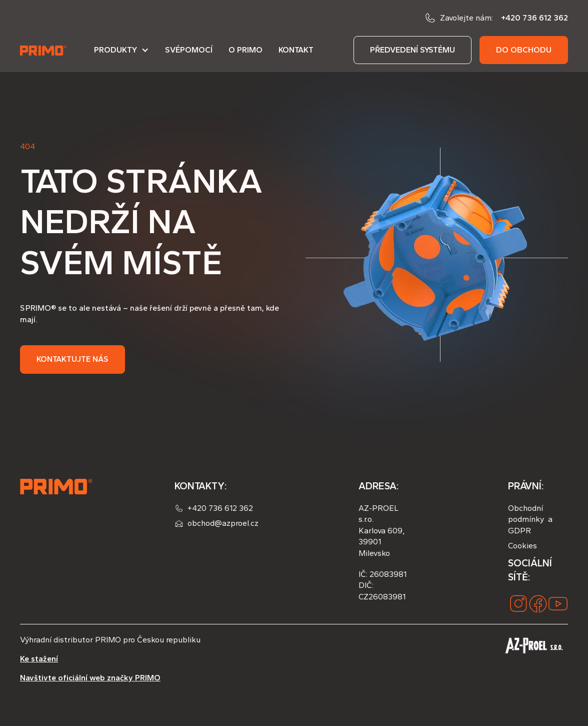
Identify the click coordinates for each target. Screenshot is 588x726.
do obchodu (524, 50)
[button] (121, 54)
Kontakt (296, 50)
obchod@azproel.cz (223, 523)
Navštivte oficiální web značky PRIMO (90, 678)
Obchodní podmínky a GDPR (530, 519)
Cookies (522, 546)
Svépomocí (189, 50)
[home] (44, 50)
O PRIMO (245, 50)
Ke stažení (39, 659)
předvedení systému (412, 50)
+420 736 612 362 (534, 18)
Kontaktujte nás (72, 359)
